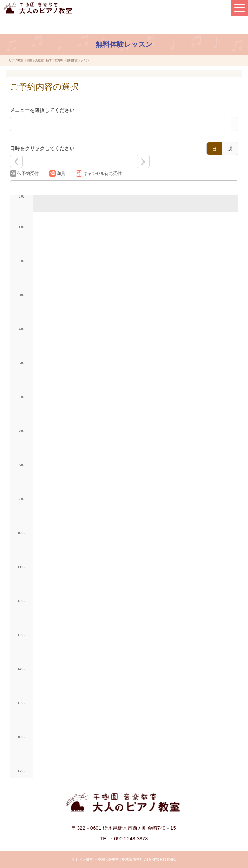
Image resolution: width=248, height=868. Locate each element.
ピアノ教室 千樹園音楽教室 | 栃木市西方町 (109, 859)
